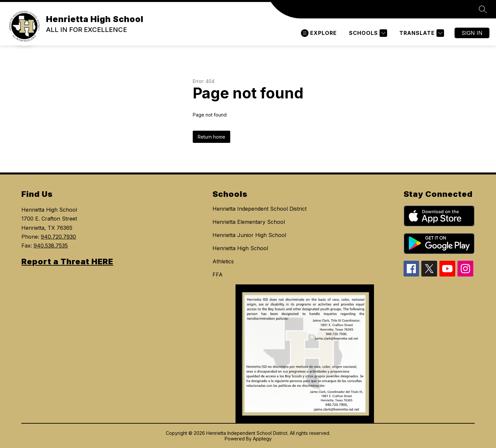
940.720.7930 (58, 237)
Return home (211, 137)
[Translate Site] (421, 33)
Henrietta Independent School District (260, 209)
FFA (218, 275)
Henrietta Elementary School (249, 222)
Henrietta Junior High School (249, 235)
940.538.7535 (51, 246)
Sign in (472, 33)
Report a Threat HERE (67, 262)
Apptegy (262, 439)
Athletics (223, 261)
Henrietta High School (240, 248)
